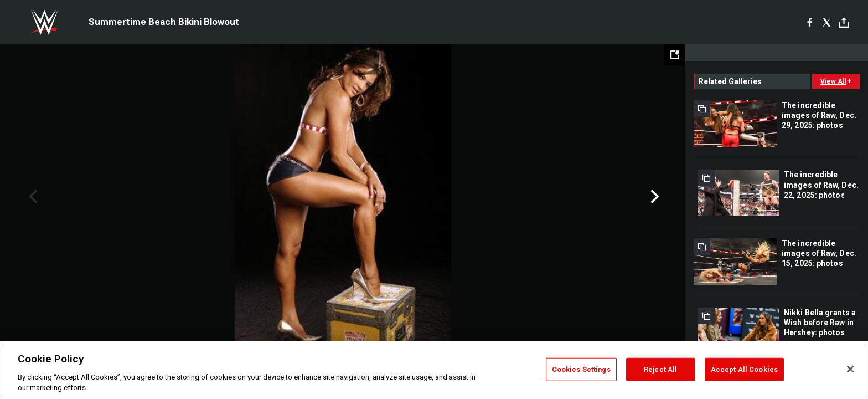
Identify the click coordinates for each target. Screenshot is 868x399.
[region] (434, 370)
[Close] (850, 369)
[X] (827, 22)
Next (653, 197)
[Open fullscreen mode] (675, 55)
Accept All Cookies (744, 369)
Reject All (660, 369)
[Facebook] (810, 22)
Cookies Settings (581, 369)
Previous (32, 197)
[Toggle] (844, 22)
